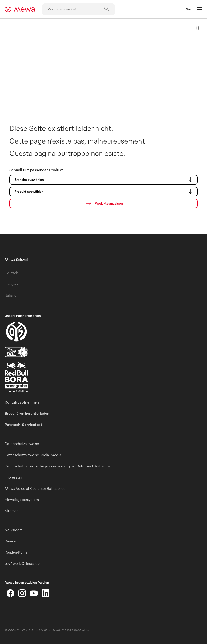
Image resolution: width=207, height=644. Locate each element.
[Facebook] (11, 593)
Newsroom (14, 530)
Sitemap (12, 511)
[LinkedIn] (46, 593)
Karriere (11, 541)
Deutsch (11, 273)
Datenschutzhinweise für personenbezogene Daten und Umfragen (57, 466)
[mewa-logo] (20, 9)
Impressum (13, 477)
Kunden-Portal (16, 552)
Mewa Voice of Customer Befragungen (36, 488)
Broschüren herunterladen (27, 413)
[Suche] (103, 203)
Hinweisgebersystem (22, 500)
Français (11, 284)
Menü (194, 9)
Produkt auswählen (105, 192)
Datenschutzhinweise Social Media (33, 455)
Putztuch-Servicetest (23, 425)
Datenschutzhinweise (22, 444)
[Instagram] (22, 593)
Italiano (11, 295)
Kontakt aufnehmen (22, 402)
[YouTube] (34, 593)
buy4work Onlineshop (22, 563)
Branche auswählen (105, 180)
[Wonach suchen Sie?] (79, 9)
